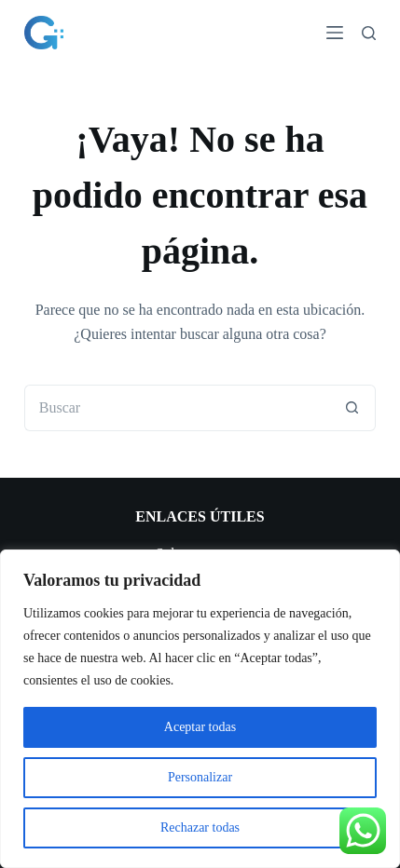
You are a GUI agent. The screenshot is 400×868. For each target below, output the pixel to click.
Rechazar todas (200, 827)
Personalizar (200, 777)
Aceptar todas (200, 727)
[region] (200, 709)
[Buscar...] (177, 408)
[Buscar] (369, 33)
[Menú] (335, 33)
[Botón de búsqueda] (352, 408)
